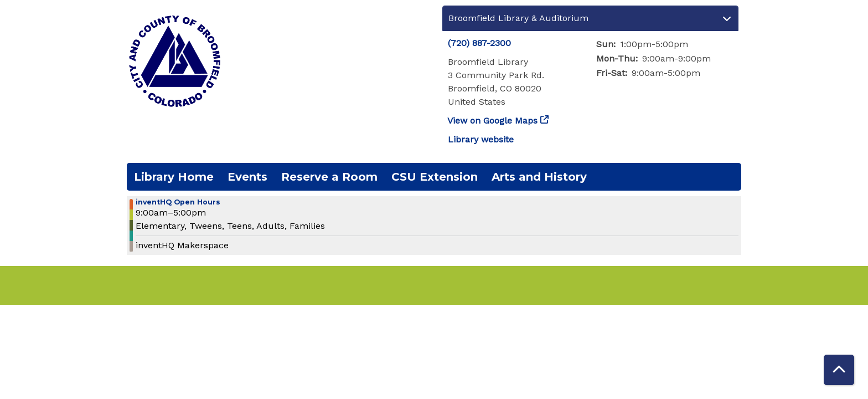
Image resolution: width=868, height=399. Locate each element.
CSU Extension (435, 177)
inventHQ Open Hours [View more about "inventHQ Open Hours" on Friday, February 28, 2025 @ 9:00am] (178, 203)
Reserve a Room (329, 177)
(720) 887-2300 (479, 43)
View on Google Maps (493, 121)
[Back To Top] (839, 370)
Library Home (174, 177)
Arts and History (539, 177)
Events (247, 177)
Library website (481, 139)
